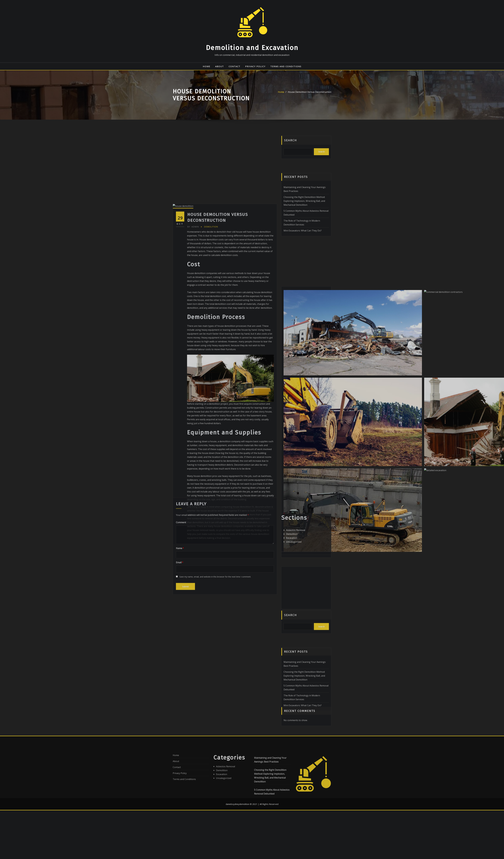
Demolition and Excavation (252, 48)
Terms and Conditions (286, 66)
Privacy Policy (255, 66)
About (219, 66)
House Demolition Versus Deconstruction (310, 92)
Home (207, 66)
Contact (234, 66)
